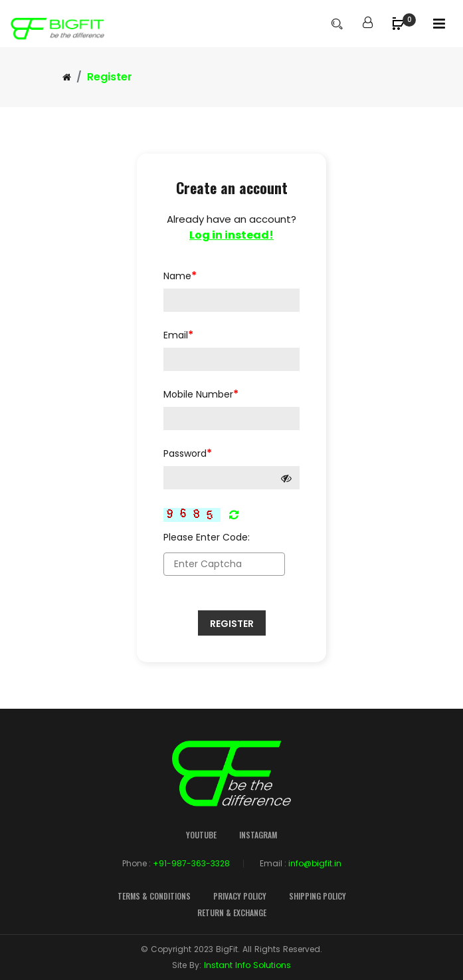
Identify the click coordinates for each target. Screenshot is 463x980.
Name (180, 276)
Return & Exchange (232, 913)
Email (178, 335)
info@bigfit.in (315, 863)
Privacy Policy (240, 896)
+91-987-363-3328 (191, 863)
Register (232, 624)
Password (188, 453)
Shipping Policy (318, 896)
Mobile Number (201, 394)
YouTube (201, 835)
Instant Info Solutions (247, 965)
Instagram (258, 835)
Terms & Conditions (154, 896)
